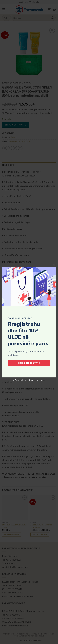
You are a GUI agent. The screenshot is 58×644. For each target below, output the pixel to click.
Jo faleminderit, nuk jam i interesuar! (29, 380)
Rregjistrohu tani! (29, 363)
